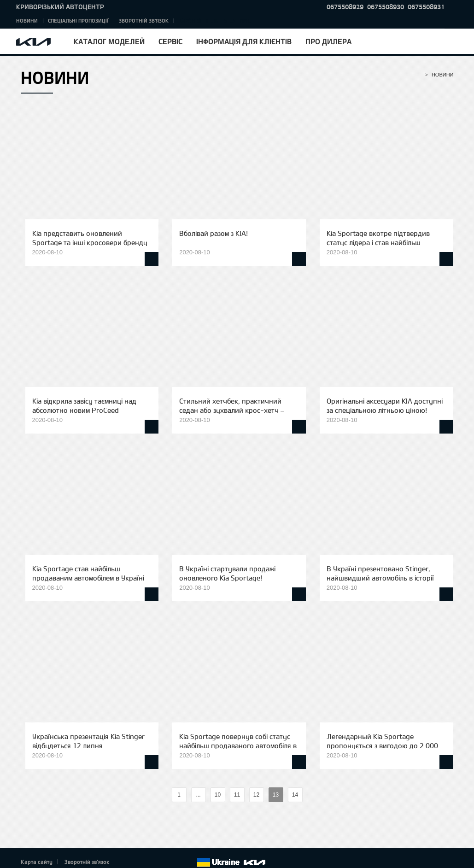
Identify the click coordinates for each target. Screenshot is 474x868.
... (198, 795)
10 (218, 795)
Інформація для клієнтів (244, 41)
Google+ (151, 862)
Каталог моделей (109, 41)
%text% (164, 795)
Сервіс (170, 41)
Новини (27, 21)
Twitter (139, 862)
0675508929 (345, 7)
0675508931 (426, 7)
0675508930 (386, 7)
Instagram (177, 862)
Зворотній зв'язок (144, 21)
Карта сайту (37, 862)
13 (276, 795)
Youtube (164, 862)
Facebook (126, 862)
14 (295, 795)
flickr (189, 862)
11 (237, 795)
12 (256, 795)
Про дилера (328, 41)
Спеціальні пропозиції (78, 21)
